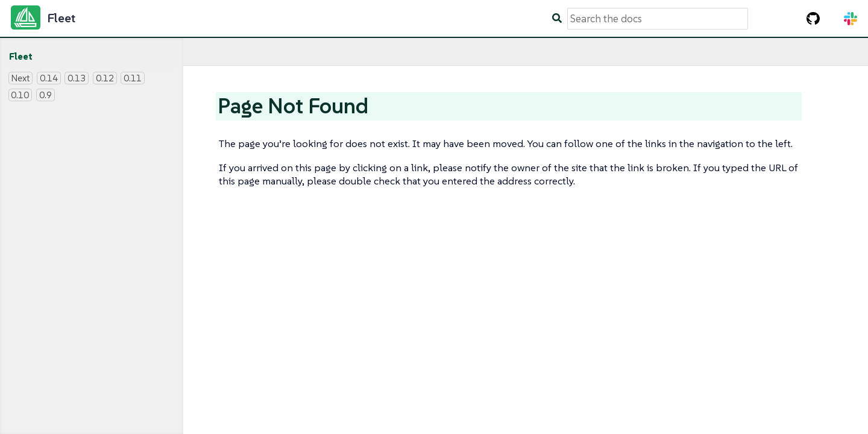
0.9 (46, 95)
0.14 (49, 78)
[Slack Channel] (851, 19)
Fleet (21, 56)
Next (20, 78)
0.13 (77, 78)
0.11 (133, 78)
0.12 (105, 78)
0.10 (20, 95)
